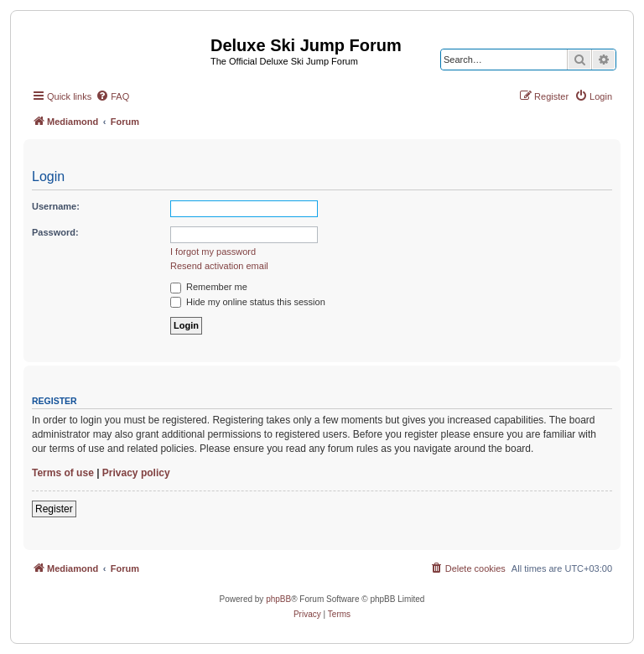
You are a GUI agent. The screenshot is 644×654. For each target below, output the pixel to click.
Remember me (209, 287)
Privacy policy (136, 473)
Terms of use (63, 473)
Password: (55, 232)
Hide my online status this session (248, 302)
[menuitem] (112, 96)
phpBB (278, 599)
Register (54, 509)
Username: (56, 206)
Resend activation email (219, 266)
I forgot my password (213, 252)
